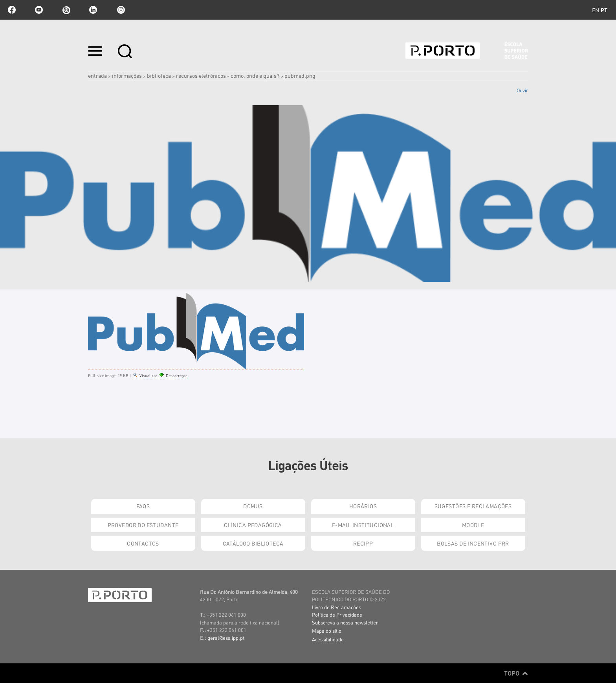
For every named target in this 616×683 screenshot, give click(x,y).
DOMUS (253, 506)
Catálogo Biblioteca (253, 543)
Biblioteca (159, 75)
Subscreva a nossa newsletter (345, 622)
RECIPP (363, 543)
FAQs (143, 506)
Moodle (473, 525)
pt (604, 10)
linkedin (93, 10)
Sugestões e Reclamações (473, 506)
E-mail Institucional (363, 525)
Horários (363, 506)
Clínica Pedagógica (253, 525)
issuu (66, 10)
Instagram (120, 10)
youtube (39, 10)
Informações (127, 75)
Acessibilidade (328, 639)
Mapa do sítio (327, 631)
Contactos (143, 543)
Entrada (97, 75)
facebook (12, 10)
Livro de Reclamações (336, 607)
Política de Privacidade (337, 614)
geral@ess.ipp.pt (226, 638)
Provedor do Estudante (143, 525)
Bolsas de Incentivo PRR (473, 543)
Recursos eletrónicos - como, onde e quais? (228, 75)
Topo (516, 673)
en (596, 10)
